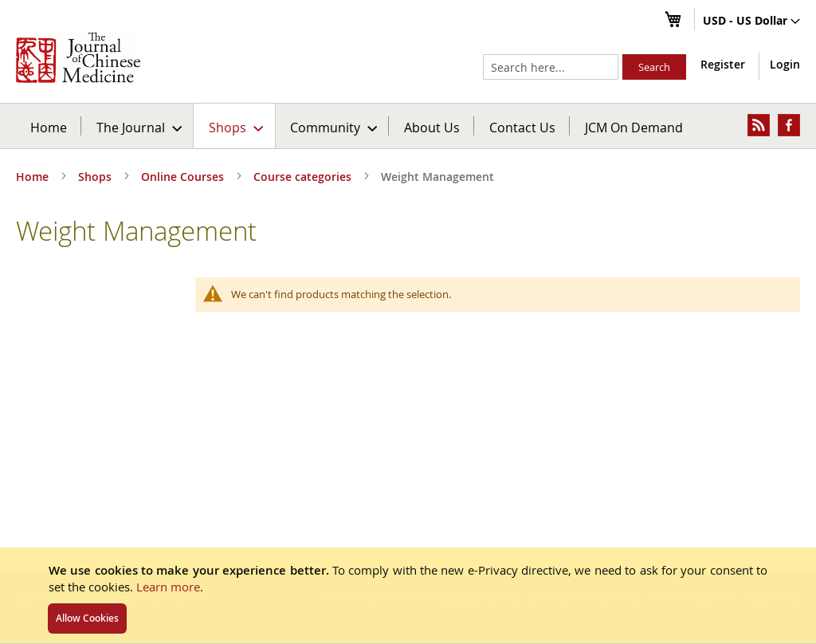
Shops (96, 177)
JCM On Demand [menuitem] (634, 127)
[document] (408, 595)
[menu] (408, 126)
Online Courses (184, 177)
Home (49, 127)
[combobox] (551, 67)
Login (785, 64)
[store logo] (78, 57)
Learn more (168, 587)
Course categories (304, 177)
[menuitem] (138, 126)
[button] (751, 22)
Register (723, 64)
